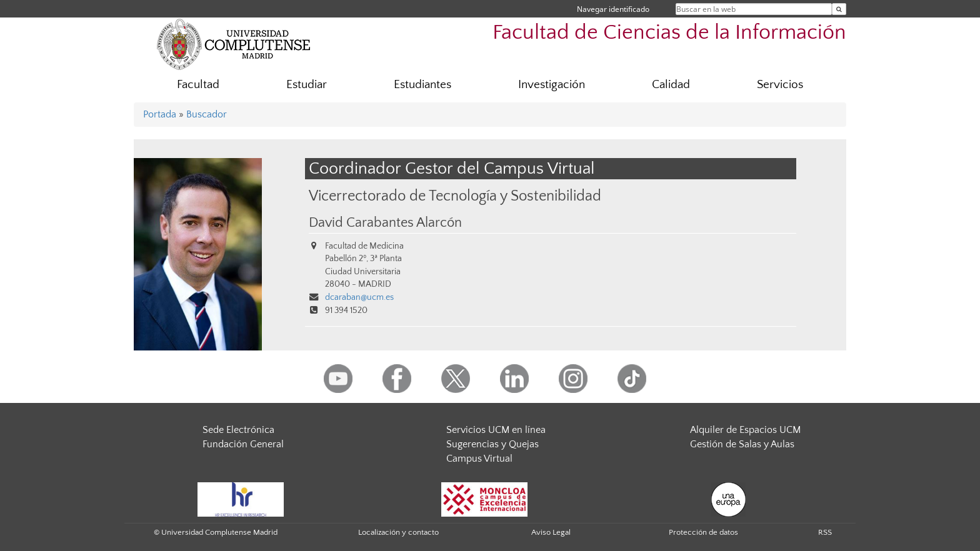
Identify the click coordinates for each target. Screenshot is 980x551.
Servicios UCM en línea (496, 430)
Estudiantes (422, 85)
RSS (825, 532)
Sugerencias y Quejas (492, 444)
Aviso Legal (551, 532)
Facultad (198, 85)
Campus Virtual (479, 459)
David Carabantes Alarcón (385, 223)
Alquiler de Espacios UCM (745, 430)
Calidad (671, 85)
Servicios (780, 85)
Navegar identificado (613, 9)
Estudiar (307, 85)
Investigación (552, 85)
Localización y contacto (398, 532)
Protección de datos (703, 532)
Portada (160, 114)
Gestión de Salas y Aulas (742, 444)
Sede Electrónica (238, 430)
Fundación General (243, 444)
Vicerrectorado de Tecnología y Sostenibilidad (455, 196)
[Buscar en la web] (839, 9)
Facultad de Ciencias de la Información (669, 33)
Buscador (207, 114)
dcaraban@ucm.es (359, 297)
